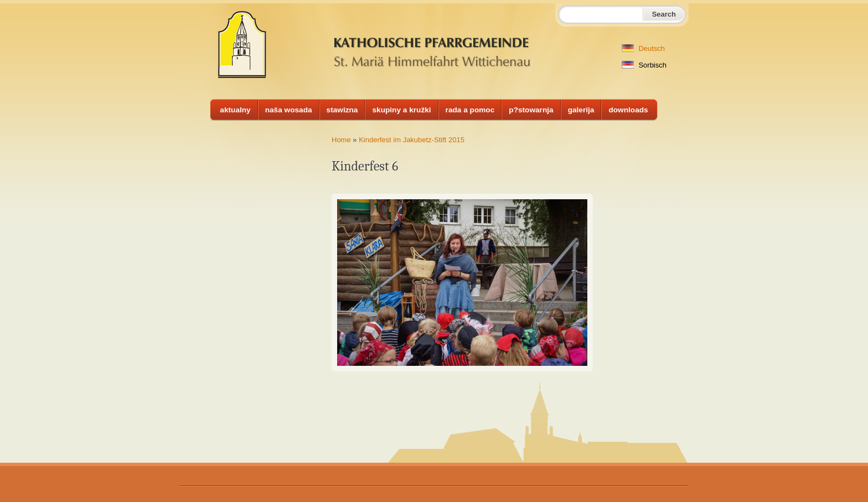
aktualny (235, 110)
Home (341, 140)
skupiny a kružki (401, 110)
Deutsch (643, 48)
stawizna (342, 110)
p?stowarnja (531, 110)
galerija (581, 110)
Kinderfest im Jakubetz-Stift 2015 (412, 140)
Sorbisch (644, 65)
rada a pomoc (470, 110)
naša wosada (289, 110)
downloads (628, 110)
